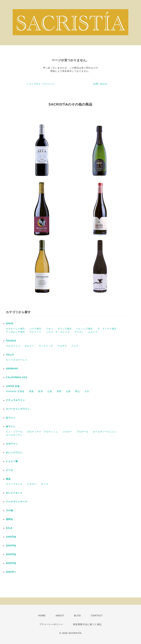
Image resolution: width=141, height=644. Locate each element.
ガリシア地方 (65, 329)
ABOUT (60, 616)
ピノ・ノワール (14, 432)
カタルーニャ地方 (15, 329)
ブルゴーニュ (13, 346)
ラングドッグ (46, 346)
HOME (42, 616)
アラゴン (79, 332)
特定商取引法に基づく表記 (87, 624)
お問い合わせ (100, 84)
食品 (8, 479)
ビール (9, 470)
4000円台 (11, 563)
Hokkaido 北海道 (15, 391)
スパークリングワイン (18, 409)
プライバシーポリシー (51, 624)
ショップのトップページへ (41, 84)
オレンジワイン (14, 453)
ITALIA (10, 355)
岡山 (77, 391)
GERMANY (12, 369)
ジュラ (75, 346)
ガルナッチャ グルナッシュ (43, 432)
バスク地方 (35, 329)
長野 (59, 391)
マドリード (35, 332)
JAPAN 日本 (13, 386)
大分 (87, 391)
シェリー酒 (12, 461)
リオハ (49, 329)
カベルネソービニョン (105, 432)
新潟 (41, 391)
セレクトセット (14, 493)
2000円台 (11, 546)
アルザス (62, 346)
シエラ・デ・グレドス (58, 332)
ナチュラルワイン (15, 400)
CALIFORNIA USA (17, 377)
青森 (31, 391)
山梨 (68, 391)
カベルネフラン (14, 435)
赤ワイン (11, 427)
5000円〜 (11, 572)
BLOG (78, 616)
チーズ (45, 484)
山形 (50, 391)
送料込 (9, 519)
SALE (9, 528)
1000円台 (11, 537)
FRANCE (11, 341)
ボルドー (29, 346)
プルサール (83, 432)
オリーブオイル (14, 484)
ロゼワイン (12, 444)
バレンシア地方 (85, 329)
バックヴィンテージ (17, 502)
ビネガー (32, 484)
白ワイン (11, 418)
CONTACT (97, 616)
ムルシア (93, 332)
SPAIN (10, 324)
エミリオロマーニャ (17, 360)
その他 (9, 510)
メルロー (67, 432)
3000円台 (11, 554)
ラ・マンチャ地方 (107, 329)
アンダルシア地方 (15, 332)
